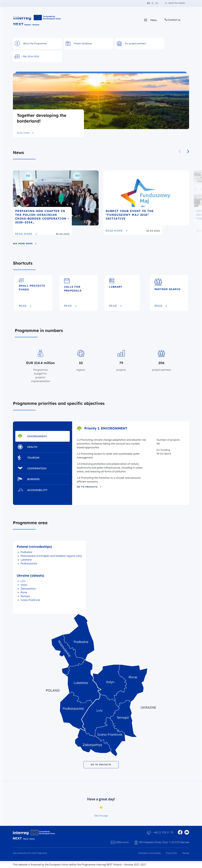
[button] (188, 151)
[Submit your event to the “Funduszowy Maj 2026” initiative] (146, 202)
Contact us (172, 20)
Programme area (30, 523)
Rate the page (101, 816)
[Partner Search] (169, 293)
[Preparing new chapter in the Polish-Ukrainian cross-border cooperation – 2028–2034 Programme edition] (56, 202)
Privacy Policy (171, 853)
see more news (25, 244)
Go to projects (89, 487)
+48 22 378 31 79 (163, 833)
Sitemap (186, 853)
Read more (25, 133)
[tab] (43, 436)
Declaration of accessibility (150, 853)
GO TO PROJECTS (101, 765)
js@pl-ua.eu (122, 842)
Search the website (175, 3)
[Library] (122, 293)
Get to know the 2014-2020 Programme (30, 853)
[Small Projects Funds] (33, 293)
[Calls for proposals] (79, 293)
